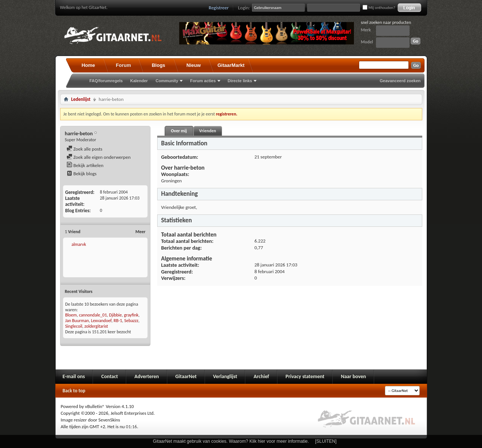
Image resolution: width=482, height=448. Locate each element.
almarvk (79, 244)
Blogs (158, 65)
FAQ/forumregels (106, 81)
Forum (123, 65)
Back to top (74, 391)
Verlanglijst (225, 376)
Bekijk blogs (82, 174)
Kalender (139, 81)
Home (88, 65)
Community (167, 81)
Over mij (179, 131)
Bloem (71, 315)
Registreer (219, 8)
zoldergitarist (96, 326)
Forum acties (203, 81)
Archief (261, 376)
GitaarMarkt (231, 65)
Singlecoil (74, 326)
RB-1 (118, 321)
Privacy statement (305, 376)
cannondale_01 (93, 315)
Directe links (240, 81)
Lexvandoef (101, 321)
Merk (366, 30)
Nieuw (193, 65)
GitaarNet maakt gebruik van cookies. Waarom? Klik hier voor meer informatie (230, 441)
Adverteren (147, 376)
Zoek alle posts (85, 149)
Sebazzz (131, 321)
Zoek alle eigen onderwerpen (99, 157)
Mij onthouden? (379, 8)
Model (367, 42)
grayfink (131, 315)
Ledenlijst (81, 99)
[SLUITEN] (326, 441)
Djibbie (115, 315)
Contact (110, 376)
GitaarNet (186, 376)
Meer (141, 232)
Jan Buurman (77, 321)
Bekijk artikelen (85, 165)
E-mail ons (74, 376)
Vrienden (207, 131)
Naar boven (353, 376)
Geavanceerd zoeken (400, 81)
